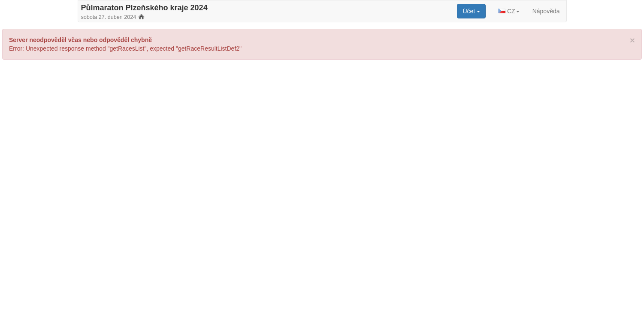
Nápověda (546, 11)
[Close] (632, 40)
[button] (509, 11)
